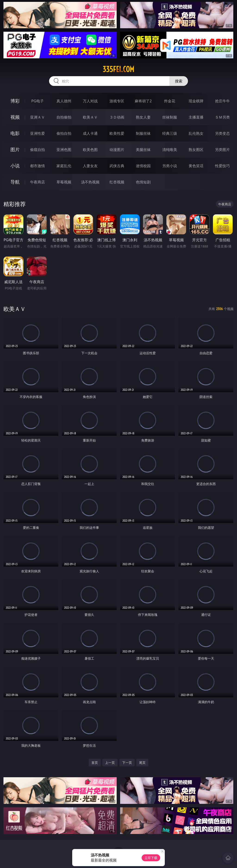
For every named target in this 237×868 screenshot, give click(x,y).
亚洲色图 (64, 150)
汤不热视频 (90, 182)
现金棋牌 (196, 101)
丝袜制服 (170, 117)
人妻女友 (90, 166)
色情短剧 (143, 182)
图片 (15, 149)
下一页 (127, 763)
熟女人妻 (143, 117)
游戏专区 (117, 101)
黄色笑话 (196, 166)
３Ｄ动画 (117, 117)
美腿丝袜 (143, 150)
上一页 (110, 763)
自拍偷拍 (64, 117)
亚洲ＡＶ (37, 117)
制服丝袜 (143, 133)
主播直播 (196, 117)
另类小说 (170, 166)
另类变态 (222, 133)
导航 (15, 182)
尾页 (142, 763)
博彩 (15, 101)
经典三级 (170, 133)
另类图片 (222, 150)
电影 (15, 133)
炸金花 (170, 101)
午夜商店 (37, 182)
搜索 (179, 81)
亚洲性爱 (37, 133)
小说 (15, 166)
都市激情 (37, 166)
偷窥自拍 (37, 150)
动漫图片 (117, 150)
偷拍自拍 (64, 133)
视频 (15, 117)
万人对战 (90, 101)
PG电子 (37, 101)
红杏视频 (117, 182)
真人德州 (64, 101)
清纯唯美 (170, 150)
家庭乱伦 (64, 166)
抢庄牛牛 (222, 101)
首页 (95, 763)
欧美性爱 (117, 133)
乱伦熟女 (196, 133)
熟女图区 (196, 150)
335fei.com (118, 69)
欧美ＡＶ (90, 117)
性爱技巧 (222, 166)
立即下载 (151, 858)
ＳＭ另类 (222, 117)
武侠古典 (117, 166)
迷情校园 (143, 166)
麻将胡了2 (143, 101)
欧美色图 (90, 150)
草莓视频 (64, 182)
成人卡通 (90, 133)
